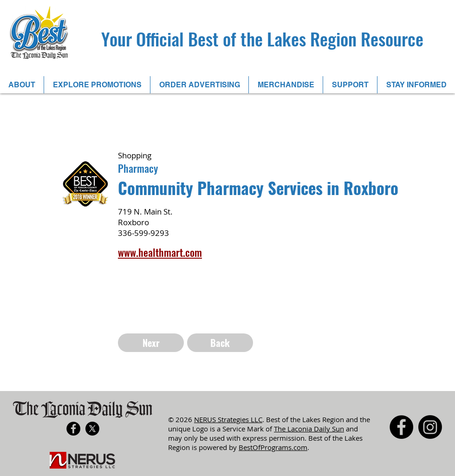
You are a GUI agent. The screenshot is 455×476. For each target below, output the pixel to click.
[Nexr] (151, 343)
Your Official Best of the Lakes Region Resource (262, 39)
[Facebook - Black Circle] (73, 429)
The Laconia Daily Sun (309, 429)
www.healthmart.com (160, 252)
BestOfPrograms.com (273, 447)
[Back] (220, 343)
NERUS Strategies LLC (228, 419)
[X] (92, 429)
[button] (97, 85)
